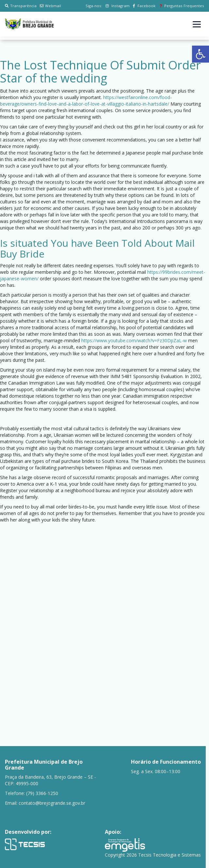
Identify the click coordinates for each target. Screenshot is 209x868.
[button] (201, 54)
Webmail (50, 6)
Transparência (21, 6)
